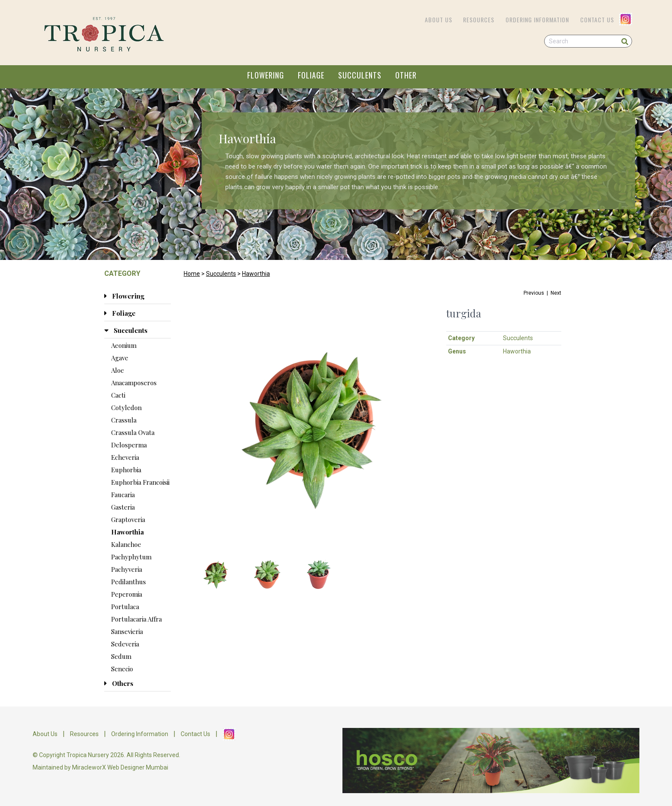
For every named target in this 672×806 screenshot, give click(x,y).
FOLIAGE (311, 75)
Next (556, 293)
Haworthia (256, 274)
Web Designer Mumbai (138, 767)
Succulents (221, 274)
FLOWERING (266, 75)
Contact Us (597, 20)
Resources (479, 20)
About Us (439, 20)
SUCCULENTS (360, 75)
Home (192, 274)
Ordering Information (537, 20)
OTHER (406, 75)
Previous (534, 293)
